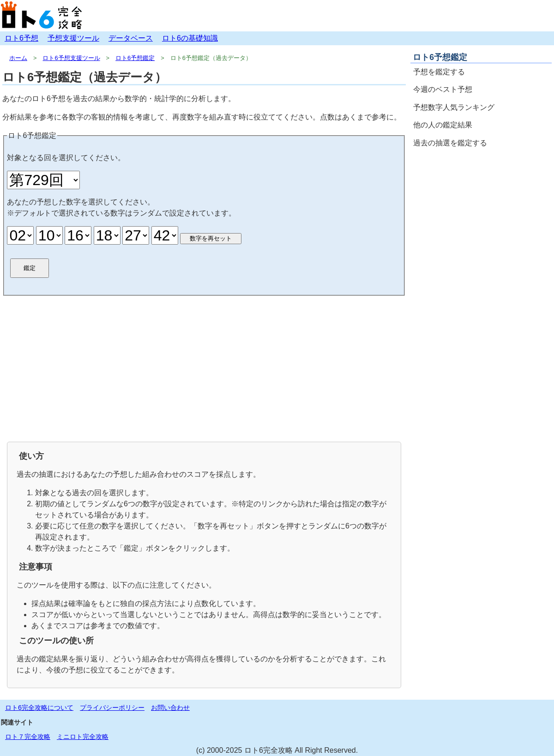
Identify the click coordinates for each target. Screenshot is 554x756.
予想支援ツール (73, 38)
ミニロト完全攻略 (83, 737)
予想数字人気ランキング (454, 107)
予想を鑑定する (439, 72)
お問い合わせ (170, 708)
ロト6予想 (21, 38)
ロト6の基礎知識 (190, 38)
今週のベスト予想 (443, 89)
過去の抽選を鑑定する (450, 143)
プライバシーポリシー (112, 708)
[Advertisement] (204, 368)
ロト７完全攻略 (28, 737)
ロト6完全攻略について (39, 708)
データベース (131, 38)
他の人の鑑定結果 (443, 125)
